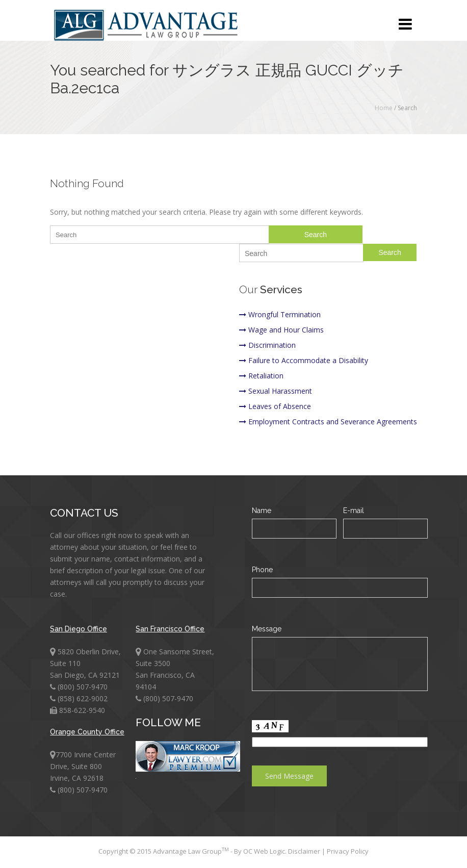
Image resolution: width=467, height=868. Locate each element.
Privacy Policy (348, 851)
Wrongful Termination (280, 314)
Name (262, 510)
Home (384, 108)
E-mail (354, 510)
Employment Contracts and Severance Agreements (328, 422)
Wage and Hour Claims (281, 330)
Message (267, 629)
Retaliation (261, 376)
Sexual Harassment (276, 391)
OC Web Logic (264, 851)
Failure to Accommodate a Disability (304, 360)
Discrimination (267, 345)
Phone (262, 570)
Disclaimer (305, 851)
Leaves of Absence (275, 406)
